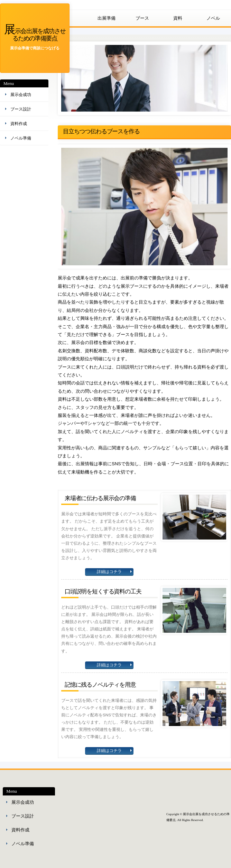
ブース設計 (21, 109)
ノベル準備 (21, 138)
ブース (142, 18)
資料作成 (19, 124)
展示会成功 (21, 95)
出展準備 (107, 18)
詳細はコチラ (109, 572)
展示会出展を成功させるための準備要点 (35, 34)
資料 (178, 18)
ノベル (213, 18)
